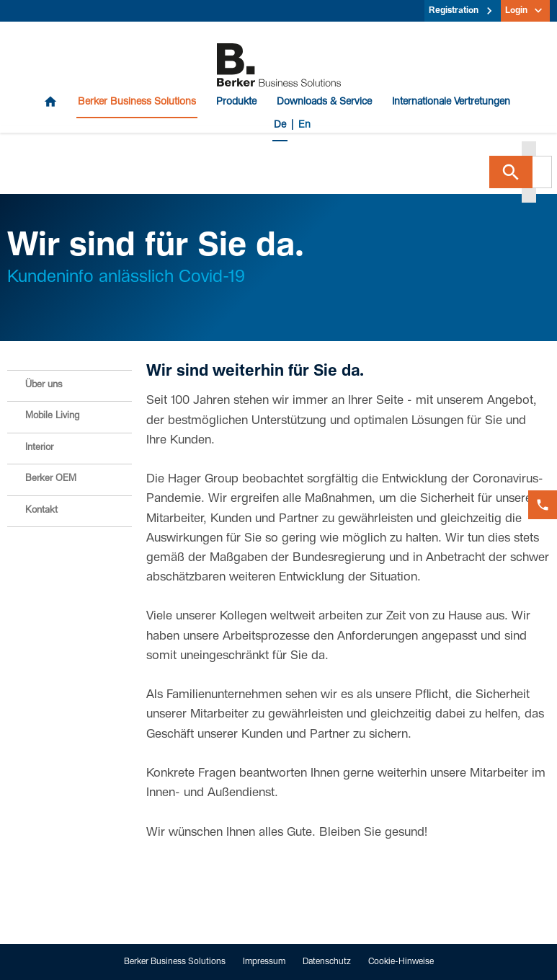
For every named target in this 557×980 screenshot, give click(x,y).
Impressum (264, 962)
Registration (454, 11)
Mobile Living (52, 416)
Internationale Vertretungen (451, 102)
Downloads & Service (324, 102)
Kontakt (41, 511)
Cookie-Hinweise (401, 962)
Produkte (236, 102)
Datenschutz (327, 962)
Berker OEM (51, 479)
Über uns (44, 385)
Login (516, 11)
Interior (39, 448)
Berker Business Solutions (137, 102)
